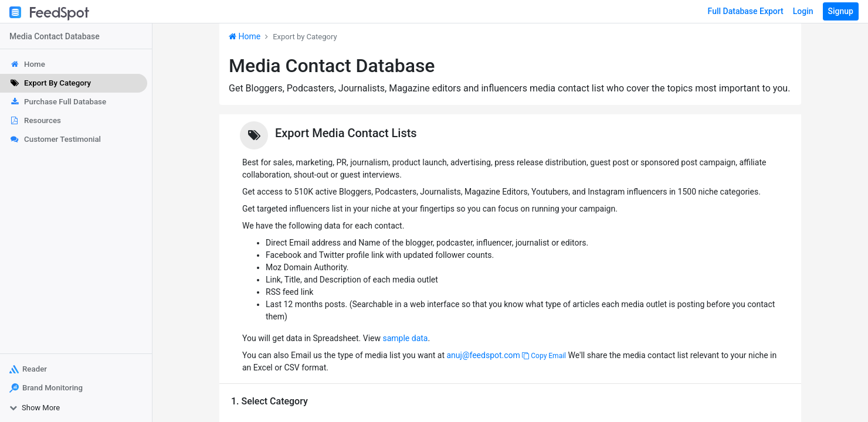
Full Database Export (746, 11)
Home (245, 36)
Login (803, 11)
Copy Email (544, 356)
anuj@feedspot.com (483, 355)
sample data (405, 338)
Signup (841, 11)
